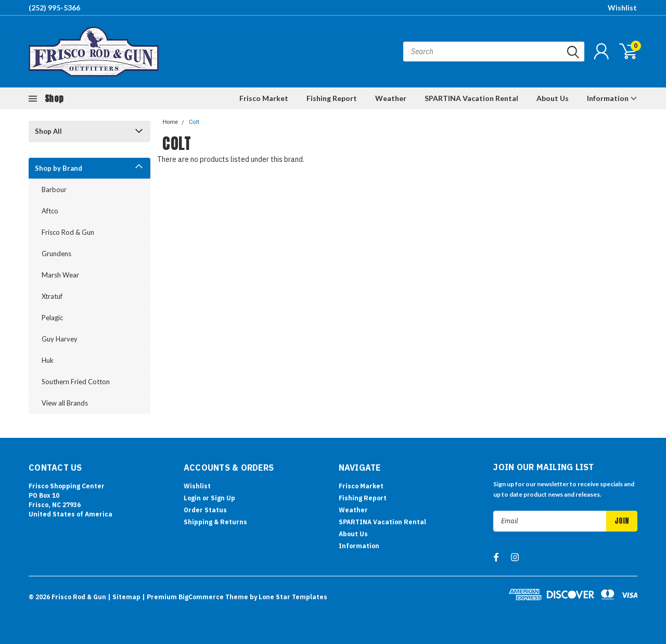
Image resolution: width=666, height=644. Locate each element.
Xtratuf (52, 296)
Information (612, 98)
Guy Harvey (60, 339)
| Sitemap (124, 597)
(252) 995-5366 (54, 8)
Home (170, 122)
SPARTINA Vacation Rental (471, 98)
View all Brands (65, 403)
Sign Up (223, 498)
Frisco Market (264, 98)
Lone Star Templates (293, 597)
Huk (48, 360)
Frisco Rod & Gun (68, 232)
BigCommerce (201, 597)
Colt (194, 122)
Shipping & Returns (215, 522)
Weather (391, 98)
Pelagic (52, 318)
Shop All (48, 131)
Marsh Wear (60, 275)
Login (192, 498)
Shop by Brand (59, 168)
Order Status (205, 510)
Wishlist (622, 8)
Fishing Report (332, 98)
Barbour (54, 190)
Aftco (50, 211)
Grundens (56, 254)
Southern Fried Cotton (76, 382)
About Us (553, 98)
